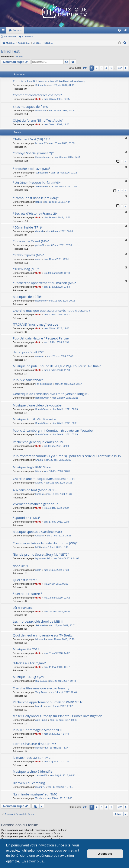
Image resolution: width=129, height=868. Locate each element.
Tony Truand (42, 692)
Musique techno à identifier (33, 771)
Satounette (41, 85)
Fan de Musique (44, 384)
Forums (74, 30)
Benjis (39, 202)
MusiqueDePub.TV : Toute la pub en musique (35, 30)
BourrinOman (42, 398)
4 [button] (106, 68)
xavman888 (41, 775)
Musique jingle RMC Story (32, 467)
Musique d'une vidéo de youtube (37, 405)
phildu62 (40, 245)
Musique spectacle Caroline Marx (37, 532)
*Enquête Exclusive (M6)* (32, 169)
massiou (40, 356)
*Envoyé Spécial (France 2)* (33, 153)
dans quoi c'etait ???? (28, 352)
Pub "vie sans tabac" (28, 380)
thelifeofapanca (43, 157)
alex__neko (41, 720)
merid (38, 259)
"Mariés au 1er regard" (30, 663)
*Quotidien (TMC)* (27, 518)
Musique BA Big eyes (28, 677)
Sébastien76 (42, 173)
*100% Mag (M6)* (26, 269)
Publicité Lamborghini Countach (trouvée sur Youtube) (53, 430)
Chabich (40, 536)
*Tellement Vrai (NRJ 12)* (32, 139)
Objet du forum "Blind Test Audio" (38, 120)
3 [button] (101, 68)
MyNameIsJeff (43, 558)
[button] (85, 68)
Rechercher (10, 36)
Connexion (28, 36)
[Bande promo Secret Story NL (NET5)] (41, 554)
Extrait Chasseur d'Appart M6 (35, 744)
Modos (20, 57)
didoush (40, 231)
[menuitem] (119, 30)
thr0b (38, 99)
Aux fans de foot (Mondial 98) (35, 490)
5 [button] (111, 68)
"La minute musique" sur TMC (35, 794)
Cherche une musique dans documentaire (44, 479)
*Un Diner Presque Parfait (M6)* (37, 182)
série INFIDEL (23, 607)
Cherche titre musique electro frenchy (41, 688)
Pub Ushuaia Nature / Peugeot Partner (41, 338)
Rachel (39, 748)
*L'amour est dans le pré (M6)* (36, 198)
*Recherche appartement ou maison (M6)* (45, 283)
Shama (39, 460)
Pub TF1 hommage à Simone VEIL (38, 730)
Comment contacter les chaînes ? (37, 95)
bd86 (38, 547)
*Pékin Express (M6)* (29, 255)
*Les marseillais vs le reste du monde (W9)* (45, 543)
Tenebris (40, 798)
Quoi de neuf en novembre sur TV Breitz (43, 635)
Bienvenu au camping (29, 783)
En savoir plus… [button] (34, 861)
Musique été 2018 (26, 649)
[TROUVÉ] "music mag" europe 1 (37, 324)
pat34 (38, 570)
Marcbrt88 (41, 111)
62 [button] (120, 68)
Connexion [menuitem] (127, 31)
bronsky (40, 706)
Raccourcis (4, 31)
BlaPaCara (41, 681)
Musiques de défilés (28, 297)
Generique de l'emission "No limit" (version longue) (51, 394)
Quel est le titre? (25, 580)
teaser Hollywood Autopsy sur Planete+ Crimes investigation (58, 716)
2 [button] (97, 68)
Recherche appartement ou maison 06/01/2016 (48, 702)
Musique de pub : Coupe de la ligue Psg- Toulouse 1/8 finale (57, 366)
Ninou (38, 471)
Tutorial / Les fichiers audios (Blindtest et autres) (49, 81)
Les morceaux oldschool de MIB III (38, 621)
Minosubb (41, 639)
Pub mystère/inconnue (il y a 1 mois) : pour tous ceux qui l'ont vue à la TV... (68, 456)
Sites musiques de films (30, 106)
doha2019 (20, 566)
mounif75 (40, 787)
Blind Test (10, 51)
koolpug (40, 494)
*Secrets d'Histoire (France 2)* (35, 213)
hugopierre (41, 301)
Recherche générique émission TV (38, 442)
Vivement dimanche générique (36, 504)
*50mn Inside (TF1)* (28, 227)
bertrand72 (41, 143)
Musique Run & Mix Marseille (34, 419)
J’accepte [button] (105, 854)
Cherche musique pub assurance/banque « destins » (52, 310)
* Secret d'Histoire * (28, 594)
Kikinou (39, 483)
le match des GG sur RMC (32, 757)
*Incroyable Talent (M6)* (31, 241)
